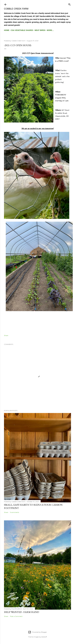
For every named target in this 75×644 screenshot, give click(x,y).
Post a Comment (16, 616)
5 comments (14, 512)
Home (7, 30)
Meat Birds (40, 30)
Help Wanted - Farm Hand (21, 612)
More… (50, 30)
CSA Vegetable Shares (22, 30)
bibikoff (44, 637)
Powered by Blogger (37, 632)
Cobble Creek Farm (16, 9)
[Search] (69, 4)
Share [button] (6, 335)
